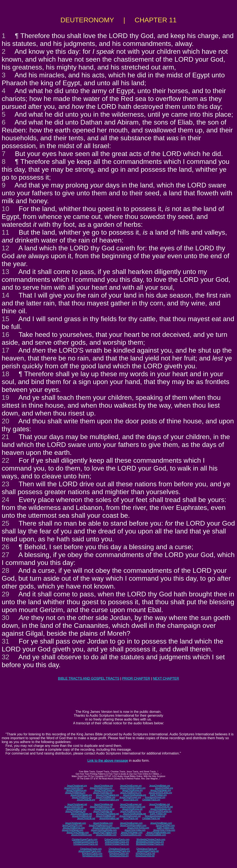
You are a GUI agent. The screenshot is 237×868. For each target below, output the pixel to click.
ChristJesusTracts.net (147, 849)
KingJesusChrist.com (92, 856)
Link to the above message (108, 761)
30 (6, 618)
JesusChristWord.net (82, 816)
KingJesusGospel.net (155, 816)
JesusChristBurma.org (131, 793)
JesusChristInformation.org (133, 788)
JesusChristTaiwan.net (81, 814)
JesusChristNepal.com (72, 830)
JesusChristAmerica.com (101, 825)
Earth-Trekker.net (158, 814)
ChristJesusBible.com (156, 835)
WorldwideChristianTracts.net (150, 844)
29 (6, 594)
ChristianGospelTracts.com (85, 839)
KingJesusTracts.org (119, 853)
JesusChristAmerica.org (101, 788)
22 (6, 460)
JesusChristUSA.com (72, 825)
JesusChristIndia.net (103, 811)
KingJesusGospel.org (155, 797)
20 (6, 421)
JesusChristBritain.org (160, 786)
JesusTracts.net (131, 818)
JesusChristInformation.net (133, 807)
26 (6, 547)
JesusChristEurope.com (131, 823)
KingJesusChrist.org (119, 856)
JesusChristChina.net (104, 809)
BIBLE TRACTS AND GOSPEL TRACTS (89, 679)
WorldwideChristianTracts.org (150, 842)
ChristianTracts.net (151, 818)
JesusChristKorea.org (132, 790)
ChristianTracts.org (151, 800)
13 (6, 272)
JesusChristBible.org (105, 797)
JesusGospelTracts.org (119, 851)
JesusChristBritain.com (161, 823)
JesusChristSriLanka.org (160, 793)
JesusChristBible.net (106, 816)
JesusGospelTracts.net (148, 851)
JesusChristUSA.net (74, 807)
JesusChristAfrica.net (77, 809)
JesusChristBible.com (106, 835)
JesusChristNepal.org (75, 793)
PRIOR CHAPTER (136, 679)
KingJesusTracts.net (145, 853)
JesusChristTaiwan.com (78, 832)
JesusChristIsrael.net (77, 804)
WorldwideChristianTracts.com (151, 839)
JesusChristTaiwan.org (81, 795)
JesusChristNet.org (164, 788)
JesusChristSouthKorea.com (106, 828)
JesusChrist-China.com (164, 830)
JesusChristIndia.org (103, 793)
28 (6, 570)
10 (6, 209)
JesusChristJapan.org (161, 790)
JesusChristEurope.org (131, 786)
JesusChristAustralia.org (135, 795)
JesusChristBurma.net (131, 811)
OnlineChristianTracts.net (117, 844)
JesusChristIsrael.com (75, 823)
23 (6, 484)
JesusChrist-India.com (135, 830)
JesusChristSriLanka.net (160, 811)
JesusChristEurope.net (131, 804)
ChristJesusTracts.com (91, 849)
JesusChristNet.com (165, 825)
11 (6, 232)
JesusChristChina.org (104, 790)
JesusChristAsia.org (103, 786)
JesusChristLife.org (86, 800)
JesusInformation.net (109, 818)
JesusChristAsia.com (103, 823)
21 (6, 437)
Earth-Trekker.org (158, 795)
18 (6, 374)
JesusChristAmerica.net (101, 807)
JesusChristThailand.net (107, 814)
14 (6, 295)
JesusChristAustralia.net (135, 814)
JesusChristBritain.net (160, 804)
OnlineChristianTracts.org (117, 842)
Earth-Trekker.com (166, 828)
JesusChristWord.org (82, 797)
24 (6, 500)
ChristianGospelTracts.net (86, 844)
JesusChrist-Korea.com (138, 828)
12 (6, 248)
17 (6, 350)
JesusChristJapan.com (132, 832)
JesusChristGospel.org (130, 797)
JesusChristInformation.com (133, 825)
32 (6, 657)
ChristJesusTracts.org (119, 849)
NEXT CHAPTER (166, 679)
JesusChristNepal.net (75, 811)
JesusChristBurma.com (74, 828)
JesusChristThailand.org (107, 795)
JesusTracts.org (131, 800)
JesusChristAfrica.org (76, 790)
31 (6, 641)
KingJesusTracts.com (92, 853)
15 (6, 319)
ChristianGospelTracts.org (85, 842)
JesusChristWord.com (82, 835)
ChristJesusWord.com (131, 835)
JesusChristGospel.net (130, 816)
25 (6, 523)
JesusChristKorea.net (132, 809)
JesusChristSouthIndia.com (104, 830)
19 (6, 397)
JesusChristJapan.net (160, 809)
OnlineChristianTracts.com (117, 839)
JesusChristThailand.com (105, 832)
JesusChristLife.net (164, 807)
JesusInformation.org (109, 800)
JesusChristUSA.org (74, 788)
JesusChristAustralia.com (159, 832)
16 (6, 335)
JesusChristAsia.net (104, 804)
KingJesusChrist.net (145, 856)
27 (6, 555)
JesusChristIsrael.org (77, 786)
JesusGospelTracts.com (90, 851)
